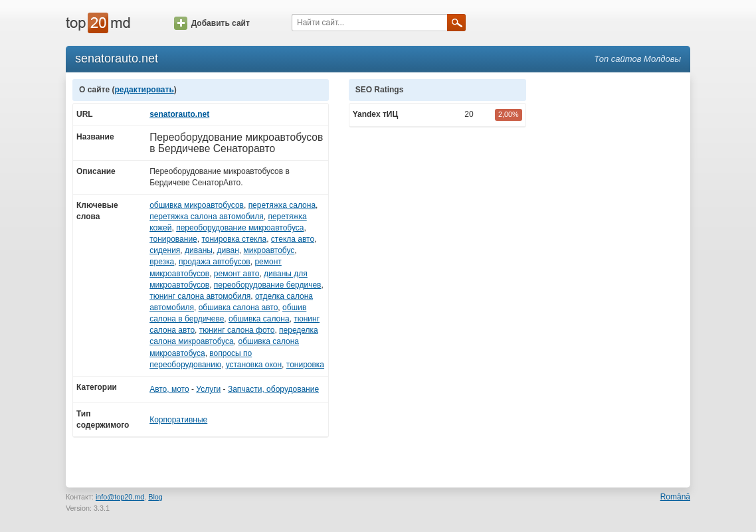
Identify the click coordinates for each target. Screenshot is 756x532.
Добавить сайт (212, 23)
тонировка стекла (234, 239)
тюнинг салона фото (237, 330)
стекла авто (293, 239)
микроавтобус (269, 250)
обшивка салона (259, 319)
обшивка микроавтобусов (197, 205)
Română (675, 497)
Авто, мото (169, 389)
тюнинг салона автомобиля (200, 296)
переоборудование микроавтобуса (240, 228)
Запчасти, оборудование (273, 389)
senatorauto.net (179, 114)
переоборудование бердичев (268, 285)
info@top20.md (120, 497)
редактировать (144, 90)
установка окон (254, 365)
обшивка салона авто (238, 308)
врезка (162, 262)
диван (228, 250)
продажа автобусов (215, 262)
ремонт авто (237, 274)
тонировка (305, 365)
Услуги (208, 389)
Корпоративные (178, 420)
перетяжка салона (282, 205)
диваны (199, 250)
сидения (165, 250)
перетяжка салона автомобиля (207, 217)
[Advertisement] (614, 278)
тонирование (173, 239)
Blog (155, 497)
